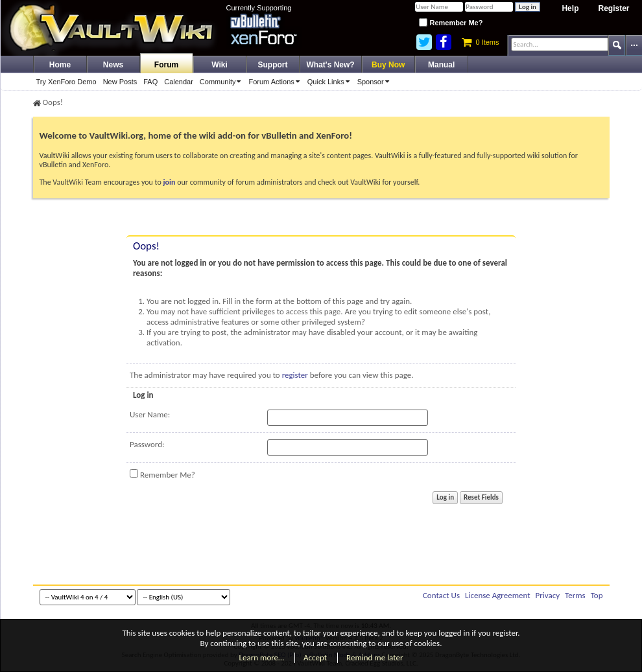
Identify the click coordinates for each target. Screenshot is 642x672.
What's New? (331, 65)
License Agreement (498, 595)
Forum (166, 65)
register (295, 375)
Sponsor (375, 82)
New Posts (120, 82)
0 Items (480, 42)
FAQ (150, 82)
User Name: (150, 414)
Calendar (179, 82)
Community (223, 82)
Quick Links (331, 82)
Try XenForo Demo (66, 82)
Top (597, 595)
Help (570, 8)
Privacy (548, 595)
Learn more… (262, 657)
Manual (441, 65)
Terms (575, 595)
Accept (315, 657)
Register (613, 8)
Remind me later (374, 657)
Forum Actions (276, 82)
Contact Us (441, 595)
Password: (147, 444)
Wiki (220, 65)
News (113, 65)
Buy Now (388, 65)
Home (60, 65)
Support (273, 65)
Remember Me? (451, 23)
